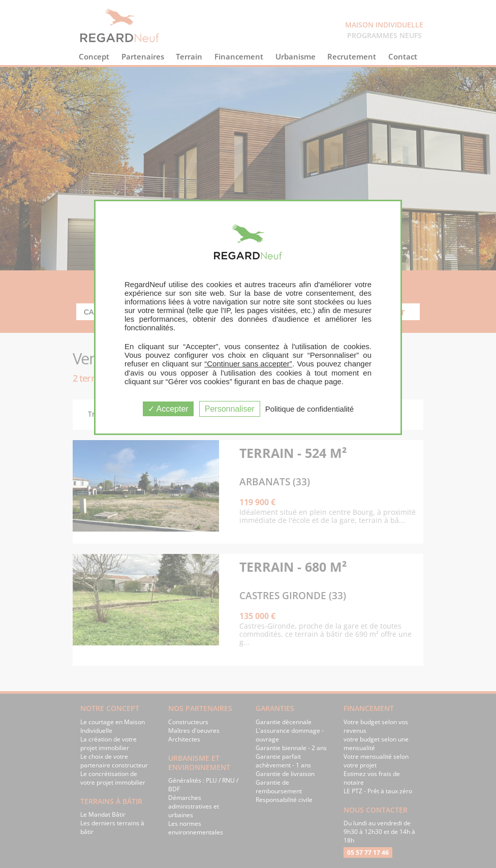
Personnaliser (230, 409)
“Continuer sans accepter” (248, 364)
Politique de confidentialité (309, 409)
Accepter (168, 409)
